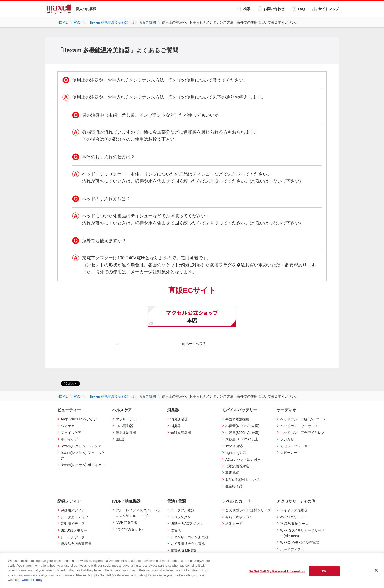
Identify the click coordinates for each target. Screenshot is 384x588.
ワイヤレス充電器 (294, 510)
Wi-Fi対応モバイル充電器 (300, 542)
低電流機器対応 (237, 466)
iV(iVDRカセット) (129, 529)
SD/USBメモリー (74, 530)
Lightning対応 (236, 453)
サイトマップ (326, 9)
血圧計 (121, 439)
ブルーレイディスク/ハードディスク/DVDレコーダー (138, 513)
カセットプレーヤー (296, 446)
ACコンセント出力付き (243, 459)
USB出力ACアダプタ (187, 524)
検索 (244, 9)
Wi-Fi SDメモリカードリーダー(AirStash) (302, 533)
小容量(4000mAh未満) (242, 426)
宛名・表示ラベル (239, 517)
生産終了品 (234, 486)
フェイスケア (71, 433)
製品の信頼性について (242, 480)
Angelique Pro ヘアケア (79, 419)
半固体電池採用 (237, 419)
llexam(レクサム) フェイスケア (83, 455)
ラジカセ (287, 439)
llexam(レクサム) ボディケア (83, 465)
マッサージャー (128, 419)
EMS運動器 (124, 426)
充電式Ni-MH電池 (184, 551)
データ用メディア (74, 517)
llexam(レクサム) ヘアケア (81, 446)
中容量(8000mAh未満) (242, 433)
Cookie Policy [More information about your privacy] (32, 580)
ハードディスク (292, 549)
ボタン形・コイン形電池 (189, 537)
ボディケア (69, 439)
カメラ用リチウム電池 (188, 544)
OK (324, 571)
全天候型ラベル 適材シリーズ (248, 510)
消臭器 (176, 426)
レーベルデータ (73, 537)
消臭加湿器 (179, 419)
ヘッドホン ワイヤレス (299, 426)
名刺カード (234, 524)
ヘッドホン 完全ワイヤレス (302, 433)
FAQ (298, 9)
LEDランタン (181, 517)
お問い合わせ (271, 9)
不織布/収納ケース (294, 524)
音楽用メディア (73, 524)
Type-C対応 (234, 446)
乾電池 (176, 530)
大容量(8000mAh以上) (242, 439)
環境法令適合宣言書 (76, 544)
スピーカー (289, 453)
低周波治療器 (126, 433)
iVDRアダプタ (126, 522)
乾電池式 (232, 473)
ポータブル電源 (182, 510)
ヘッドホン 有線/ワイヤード (303, 419)
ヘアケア (68, 426)
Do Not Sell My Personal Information (277, 571)
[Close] (376, 570)
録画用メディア (73, 510)
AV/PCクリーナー (294, 517)
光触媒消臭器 (181, 433)
